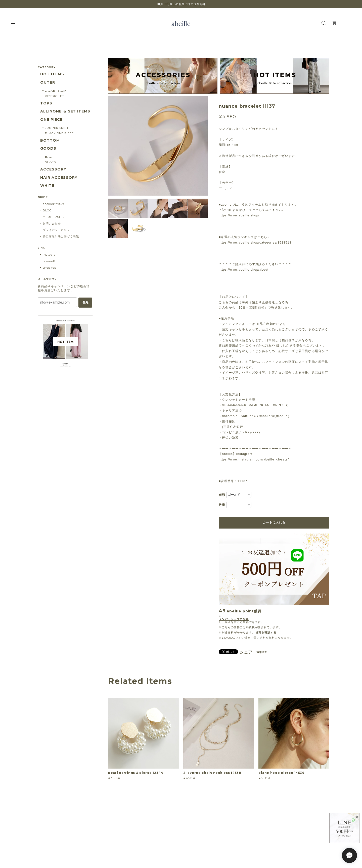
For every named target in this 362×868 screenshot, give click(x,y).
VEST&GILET (55, 96)
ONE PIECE (51, 120)
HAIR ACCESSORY (59, 178)
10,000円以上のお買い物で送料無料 (181, 4)
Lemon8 (49, 261)
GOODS (48, 149)
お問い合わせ (52, 223)
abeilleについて (54, 204)
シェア (246, 652)
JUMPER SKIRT (57, 128)
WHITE (47, 186)
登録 (85, 302)
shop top (50, 268)
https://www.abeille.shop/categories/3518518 (255, 243)
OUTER (48, 82)
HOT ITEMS (52, 74)
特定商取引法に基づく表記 (61, 237)
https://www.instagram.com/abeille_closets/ (254, 459)
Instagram (51, 255)
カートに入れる (274, 523)
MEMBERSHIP (54, 217)
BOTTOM (50, 140)
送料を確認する (266, 632)
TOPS (46, 103)
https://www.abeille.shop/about (244, 270)
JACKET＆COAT (57, 91)
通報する (262, 652)
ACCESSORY (53, 169)
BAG (49, 157)
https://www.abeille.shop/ (239, 215)
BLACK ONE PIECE (59, 133)
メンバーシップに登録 (234, 619)
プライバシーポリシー (58, 230)
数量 (222, 505)
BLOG (47, 210)
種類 (222, 495)
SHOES (50, 162)
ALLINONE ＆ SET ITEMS (65, 111)
